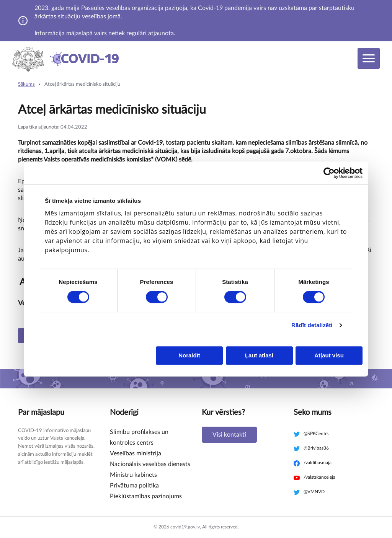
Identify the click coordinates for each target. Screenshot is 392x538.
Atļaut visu (329, 355)
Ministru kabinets (133, 475)
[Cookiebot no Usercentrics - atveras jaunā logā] (329, 173)
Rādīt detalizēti (312, 325)
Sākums (26, 84)
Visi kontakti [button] (229, 435)
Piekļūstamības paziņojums (146, 496)
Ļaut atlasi (259, 355)
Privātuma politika (134, 486)
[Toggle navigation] (369, 58)
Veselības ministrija (136, 453)
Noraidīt (189, 355)
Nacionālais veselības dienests (150, 464)
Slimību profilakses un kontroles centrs (139, 437)
